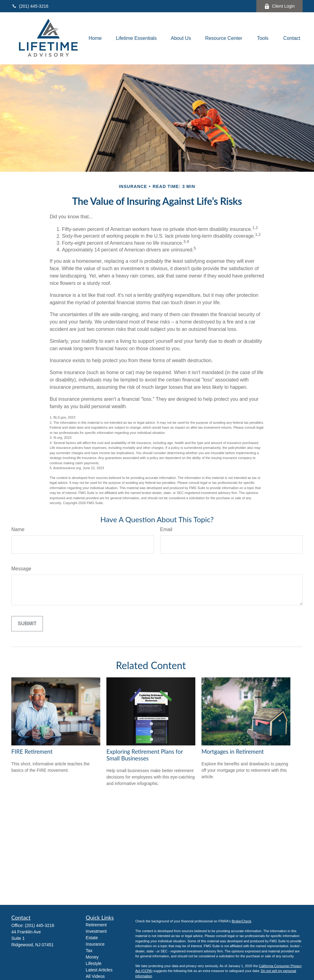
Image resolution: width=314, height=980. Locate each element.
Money (92, 957)
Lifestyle (94, 963)
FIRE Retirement (32, 752)
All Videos (95, 976)
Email (166, 529)
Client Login (280, 6)
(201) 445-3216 (30, 6)
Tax (89, 951)
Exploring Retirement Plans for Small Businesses (145, 755)
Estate (92, 938)
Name (18, 529)
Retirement (96, 925)
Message (21, 569)
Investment (96, 931)
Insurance (95, 944)
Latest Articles (99, 970)
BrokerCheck (242, 921)
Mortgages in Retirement (233, 752)
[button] (95, 38)
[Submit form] (27, 624)
